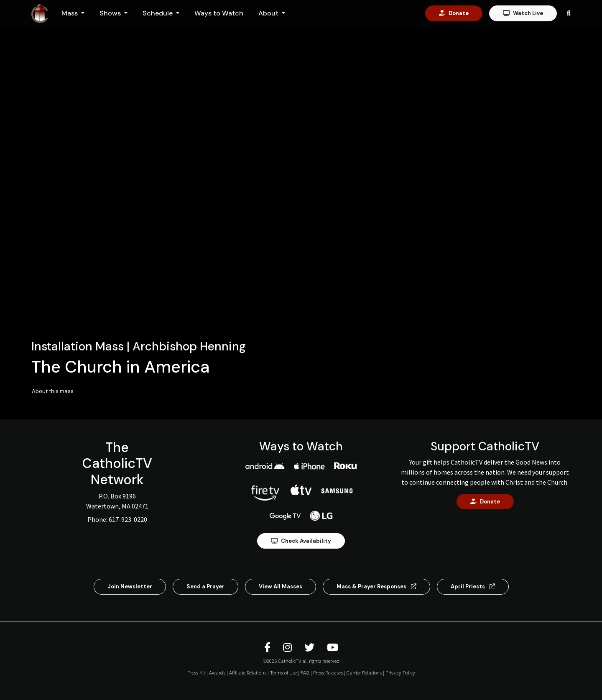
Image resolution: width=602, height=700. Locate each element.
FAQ (305, 672)
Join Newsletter (130, 586)
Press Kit (196, 672)
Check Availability (301, 541)
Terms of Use (283, 672)
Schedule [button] (158, 13)
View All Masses (281, 586)
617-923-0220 (128, 519)
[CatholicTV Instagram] (289, 648)
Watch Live (523, 13)
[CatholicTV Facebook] (269, 648)
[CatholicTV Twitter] (311, 648)
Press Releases (328, 672)
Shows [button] (111, 13)
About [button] (269, 13)
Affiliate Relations (248, 672)
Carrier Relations (364, 672)
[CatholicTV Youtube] (333, 648)
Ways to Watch (219, 13)
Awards (217, 672)
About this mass (53, 391)
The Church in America (120, 367)
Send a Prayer (205, 586)
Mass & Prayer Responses (376, 586)
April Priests (473, 586)
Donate (454, 13)
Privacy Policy (400, 672)
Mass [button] (70, 13)
